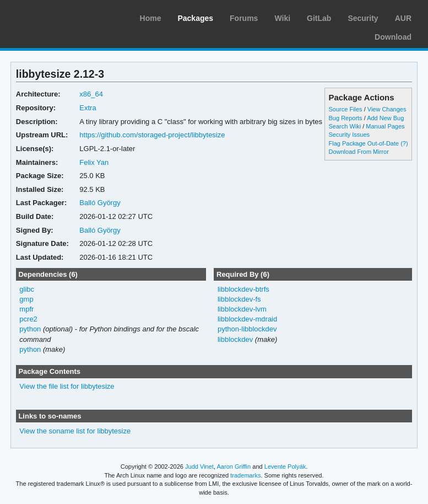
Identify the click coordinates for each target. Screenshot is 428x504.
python (30, 329)
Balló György (100, 203)
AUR (403, 18)
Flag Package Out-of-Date (364, 143)
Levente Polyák (285, 467)
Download (393, 37)
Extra (88, 108)
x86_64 (91, 94)
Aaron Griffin (234, 467)
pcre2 (28, 319)
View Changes (387, 109)
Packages (195, 18)
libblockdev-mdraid (247, 319)
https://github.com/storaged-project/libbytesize (152, 135)
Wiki (282, 18)
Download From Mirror (359, 152)
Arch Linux (61, 17)
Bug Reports (346, 118)
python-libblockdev (247, 329)
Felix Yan (94, 162)
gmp (26, 299)
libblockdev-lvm (242, 309)
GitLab (319, 18)
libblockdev (235, 339)
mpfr (26, 309)
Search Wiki (345, 126)
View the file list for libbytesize (67, 386)
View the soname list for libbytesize (75, 431)
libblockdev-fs (239, 299)
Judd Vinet (199, 467)
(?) (404, 143)
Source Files (346, 109)
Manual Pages (385, 126)
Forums (244, 18)
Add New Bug (385, 118)
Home (151, 18)
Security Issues (349, 135)
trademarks (245, 475)
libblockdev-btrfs (243, 289)
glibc (27, 289)
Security (363, 18)
